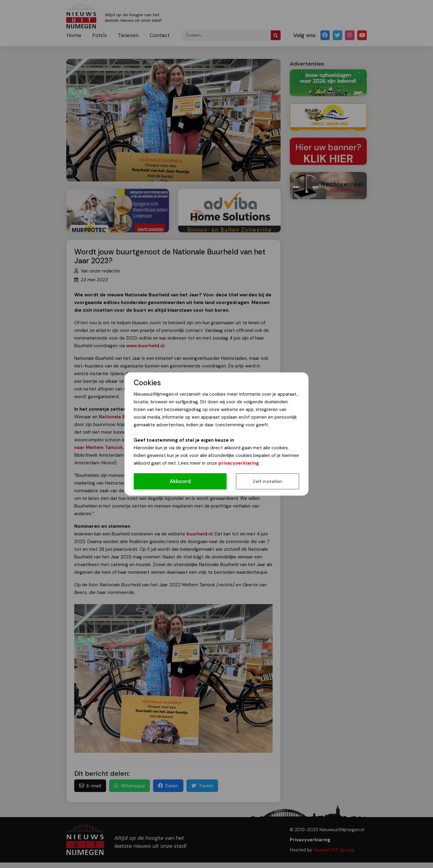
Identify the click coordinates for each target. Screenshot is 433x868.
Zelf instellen (268, 481)
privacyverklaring (239, 463)
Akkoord (180, 481)
